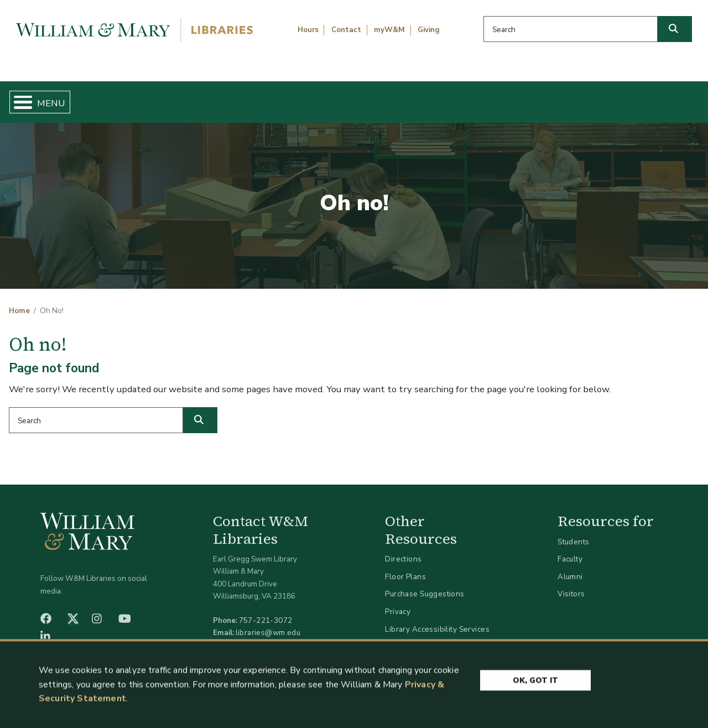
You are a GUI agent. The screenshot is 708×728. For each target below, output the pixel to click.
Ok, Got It (535, 683)
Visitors (571, 585)
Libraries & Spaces (403, 97)
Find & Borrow (145, 97)
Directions (403, 550)
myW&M (389, 30)
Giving (429, 30)
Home (53, 97)
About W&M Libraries (541, 97)
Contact (346, 30)
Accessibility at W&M (423, 638)
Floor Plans (405, 567)
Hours (308, 30)
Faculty (570, 550)
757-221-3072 (266, 612)
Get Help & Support (270, 97)
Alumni (570, 567)
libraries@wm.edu (268, 624)
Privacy (398, 602)
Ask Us (652, 97)
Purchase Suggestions (425, 585)
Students (573, 532)
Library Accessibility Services (437, 620)
